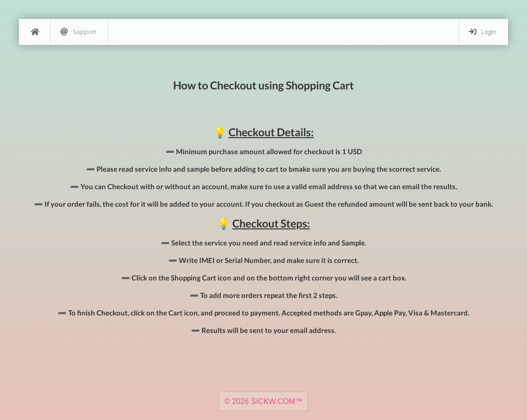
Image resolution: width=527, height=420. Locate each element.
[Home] (35, 32)
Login (483, 32)
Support (78, 32)
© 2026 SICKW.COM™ (263, 401)
